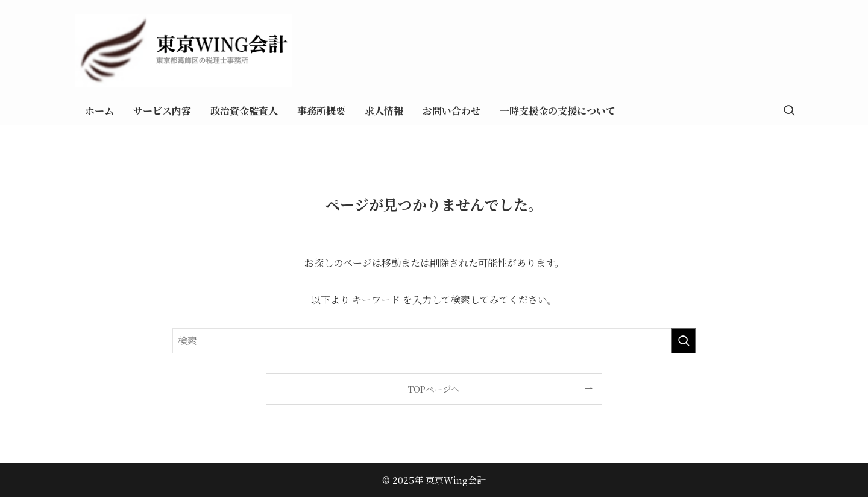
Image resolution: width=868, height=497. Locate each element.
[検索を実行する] (684, 341)
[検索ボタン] (789, 111)
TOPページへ (434, 389)
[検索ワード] (434, 341)
